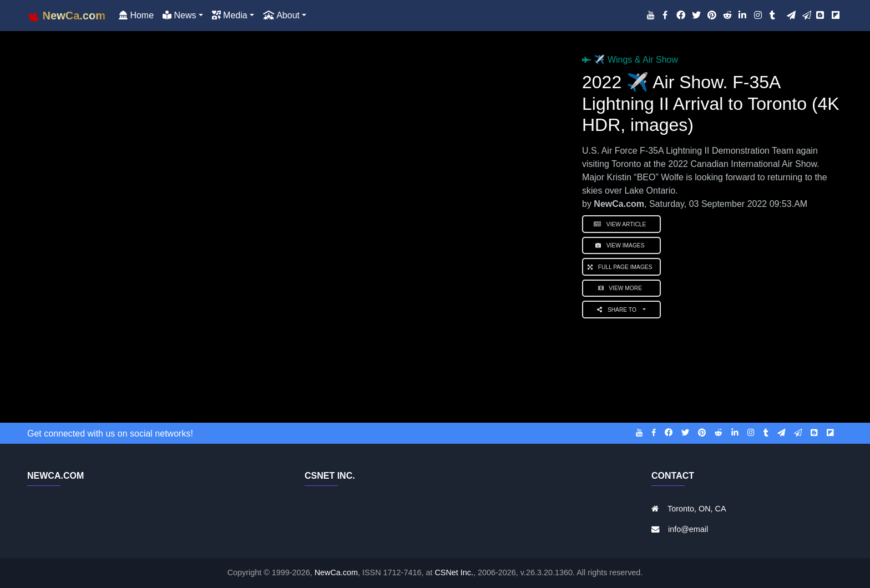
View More (622, 288)
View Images (621, 245)
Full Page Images (621, 267)
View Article (621, 224)
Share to (619, 310)
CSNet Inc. (454, 572)
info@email (688, 529)
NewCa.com (336, 572)
